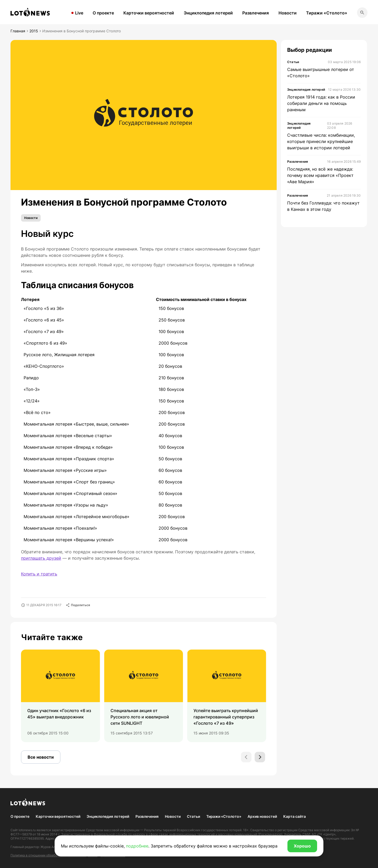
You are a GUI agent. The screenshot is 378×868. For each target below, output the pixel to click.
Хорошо (302, 846)
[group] (61, 696)
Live (79, 13)
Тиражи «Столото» (327, 13)
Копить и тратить (39, 574)
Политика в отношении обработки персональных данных (54, 855)
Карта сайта (295, 816)
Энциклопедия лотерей (208, 13)
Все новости (41, 757)
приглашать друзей (41, 558)
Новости (288, 13)
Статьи (193, 816)
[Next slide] (260, 757)
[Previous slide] (246, 757)
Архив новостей (262, 816)
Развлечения (256, 13)
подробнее (137, 846)
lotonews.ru (27, 830)
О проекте (103, 13)
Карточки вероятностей (149, 13)
